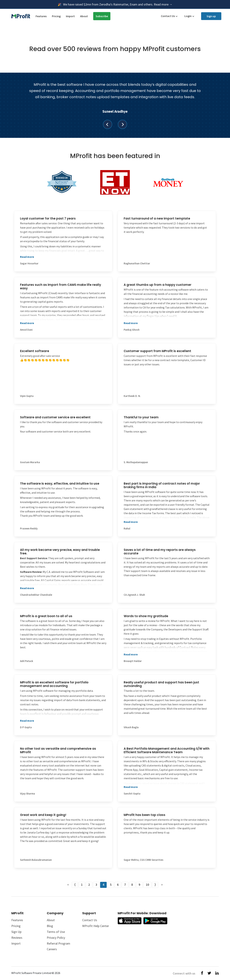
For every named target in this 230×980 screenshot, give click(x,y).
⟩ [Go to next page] (155, 885)
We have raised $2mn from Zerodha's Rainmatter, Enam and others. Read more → (118, 4)
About (84, 16)
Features (41, 16)
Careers (52, 949)
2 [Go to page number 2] (89, 885)
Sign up (211, 16)
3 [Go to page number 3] (96, 885)
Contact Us (168, 16)
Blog (50, 926)
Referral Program (58, 943)
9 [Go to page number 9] (139, 885)
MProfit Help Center (96, 926)
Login (188, 16)
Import (70, 16)
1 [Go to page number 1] (82, 885)
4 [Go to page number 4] (103, 885)
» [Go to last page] (162, 884)
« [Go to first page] (68, 884)
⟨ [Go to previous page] (75, 885)
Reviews (17, 938)
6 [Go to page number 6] (118, 885)
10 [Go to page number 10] (147, 885)
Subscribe (102, 16)
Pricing (56, 16)
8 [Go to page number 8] (132, 885)
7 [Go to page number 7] (125, 885)
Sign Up (16, 932)
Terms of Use (56, 932)
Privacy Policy (56, 938)
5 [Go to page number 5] (111, 885)
